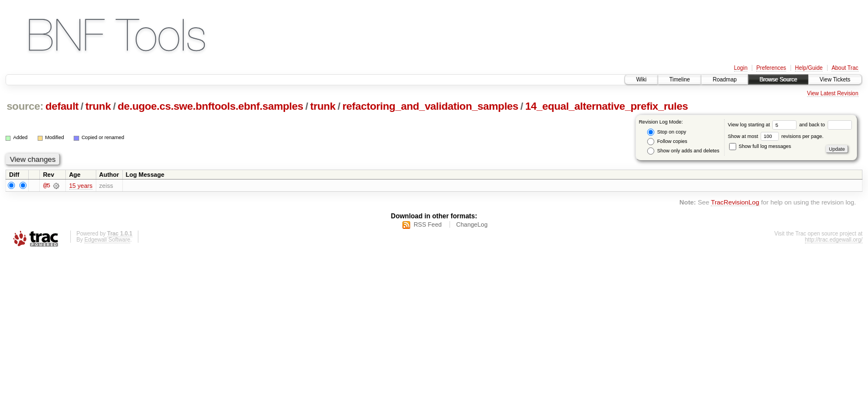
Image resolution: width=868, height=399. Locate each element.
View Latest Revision (833, 93)
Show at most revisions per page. (776, 136)
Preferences (771, 68)
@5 (46, 186)
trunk (98, 106)
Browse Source (778, 80)
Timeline (680, 80)
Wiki (641, 80)
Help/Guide (809, 68)
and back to (826, 125)
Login (741, 68)
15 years (81, 186)
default (62, 106)
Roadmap (724, 80)
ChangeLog (472, 226)
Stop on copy (666, 132)
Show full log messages (760, 146)
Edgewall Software (107, 241)
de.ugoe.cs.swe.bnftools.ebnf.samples (211, 106)
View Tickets (835, 80)
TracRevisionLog (735, 203)
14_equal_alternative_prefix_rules (607, 106)
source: (25, 106)
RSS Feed (428, 226)
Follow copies (667, 142)
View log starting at (764, 125)
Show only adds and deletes (683, 151)
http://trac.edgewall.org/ (834, 241)
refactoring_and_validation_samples (430, 106)
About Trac (845, 68)
